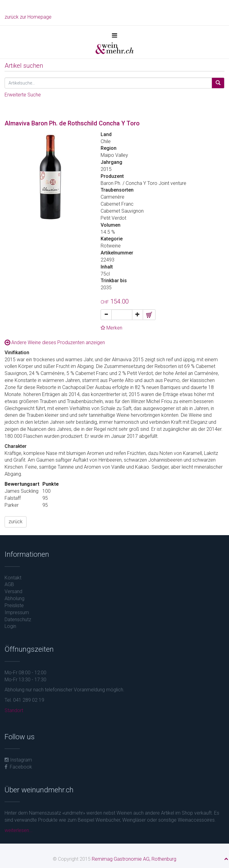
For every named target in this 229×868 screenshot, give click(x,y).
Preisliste (14, 605)
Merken (111, 328)
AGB (9, 584)
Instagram (18, 760)
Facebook (18, 767)
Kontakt (13, 578)
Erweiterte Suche (23, 95)
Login (10, 626)
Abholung (14, 598)
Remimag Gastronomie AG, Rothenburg (134, 859)
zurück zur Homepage (28, 17)
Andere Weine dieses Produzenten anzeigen (55, 342)
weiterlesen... (19, 830)
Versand (13, 591)
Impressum (17, 612)
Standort (14, 710)
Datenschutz (18, 619)
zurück (16, 522)
